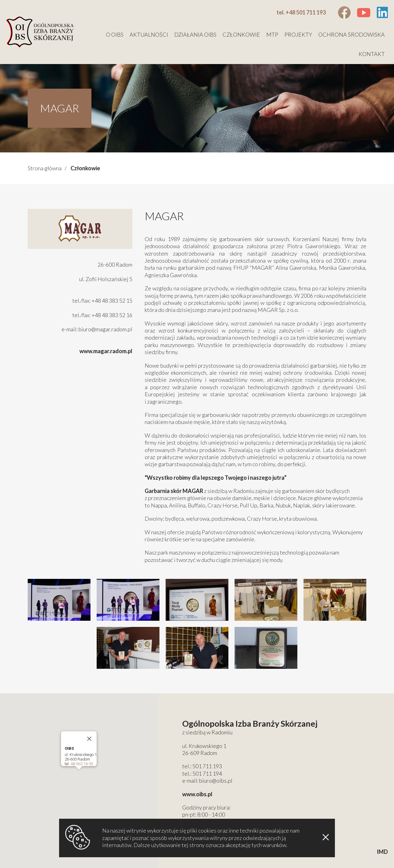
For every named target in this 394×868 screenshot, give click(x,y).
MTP (272, 34)
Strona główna (45, 168)
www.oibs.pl (197, 794)
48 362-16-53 (82, 764)
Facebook (344, 12)
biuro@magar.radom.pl (105, 329)
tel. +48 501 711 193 (301, 12)
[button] (79, 775)
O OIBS (115, 34)
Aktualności (149, 34)
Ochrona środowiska (352, 34)
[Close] (89, 739)
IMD (382, 852)
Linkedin (382, 12)
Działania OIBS (195, 34)
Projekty (298, 34)
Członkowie (241, 34)
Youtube (364, 13)
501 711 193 (207, 766)
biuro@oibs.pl (216, 781)
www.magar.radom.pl (106, 351)
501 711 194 (207, 773)
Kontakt (372, 54)
